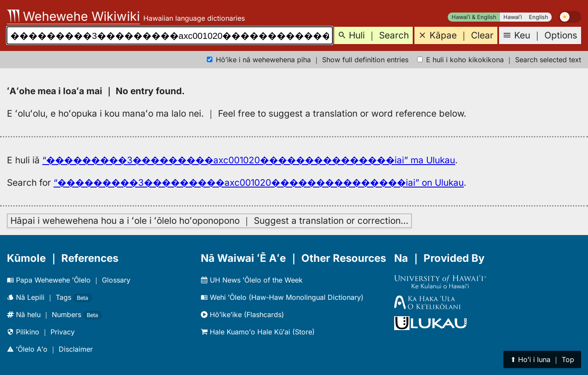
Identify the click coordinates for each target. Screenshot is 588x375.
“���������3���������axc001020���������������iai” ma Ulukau (249, 160)
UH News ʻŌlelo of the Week (252, 280)
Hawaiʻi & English (474, 17)
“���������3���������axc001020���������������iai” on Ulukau (259, 183)
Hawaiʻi (513, 17)
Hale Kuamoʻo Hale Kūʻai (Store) (258, 332)
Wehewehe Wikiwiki (73, 16)
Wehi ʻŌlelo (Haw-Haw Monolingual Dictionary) (282, 297)
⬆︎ (542, 359)
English (539, 17)
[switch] (570, 17)
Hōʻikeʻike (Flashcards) (242, 315)
